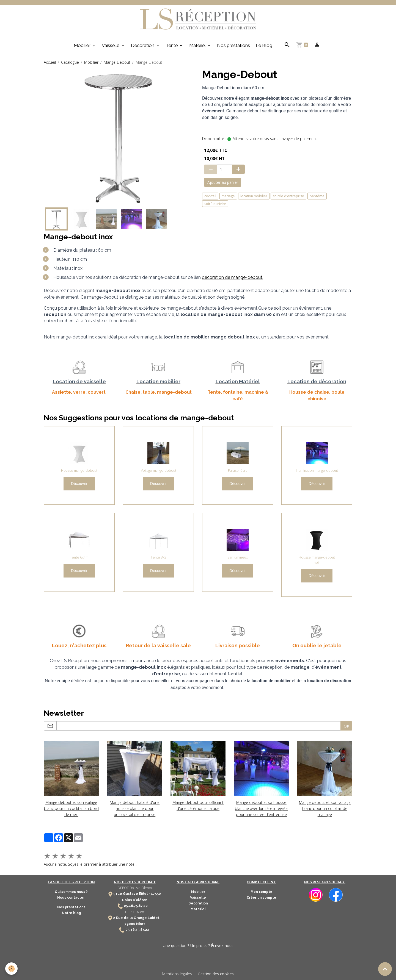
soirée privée (215, 204)
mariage (228, 196)
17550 (156, 893)
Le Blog (264, 45)
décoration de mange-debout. (233, 278)
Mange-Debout (117, 63)
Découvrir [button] (79, 484)
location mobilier (254, 196)
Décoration (143, 45)
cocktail (210, 196)
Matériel (198, 45)
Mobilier (82, 45)
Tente (172, 45)
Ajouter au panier (223, 183)
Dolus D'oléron (135, 900)
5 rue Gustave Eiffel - (132, 893)
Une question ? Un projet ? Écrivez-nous (198, 945)
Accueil (50, 63)
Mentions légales (177, 973)
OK (346, 726)
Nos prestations (233, 45)
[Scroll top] (385, 969)
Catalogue (70, 63)
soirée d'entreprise (288, 196)
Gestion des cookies (216, 973)
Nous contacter (71, 897)
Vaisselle (111, 45)
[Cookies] (12, 969)
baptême (317, 196)
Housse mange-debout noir (317, 560)
